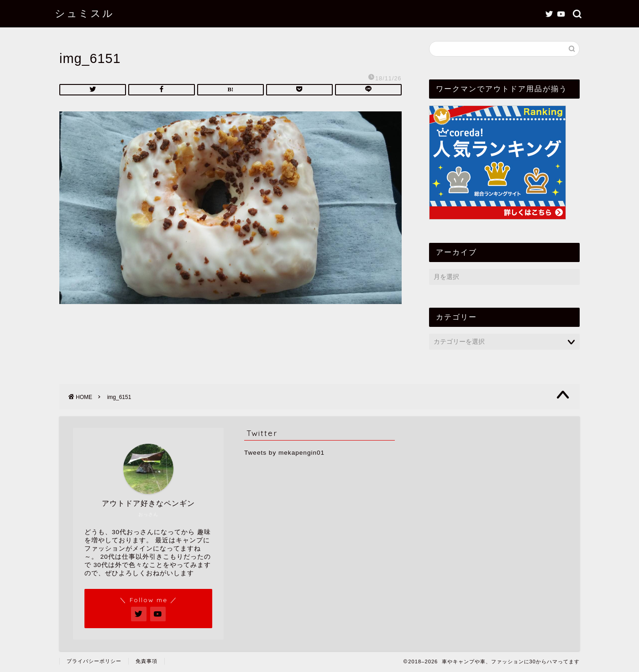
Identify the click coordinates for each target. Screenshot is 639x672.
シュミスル (84, 13)
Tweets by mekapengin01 (284, 453)
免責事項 (147, 661)
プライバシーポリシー (94, 661)
